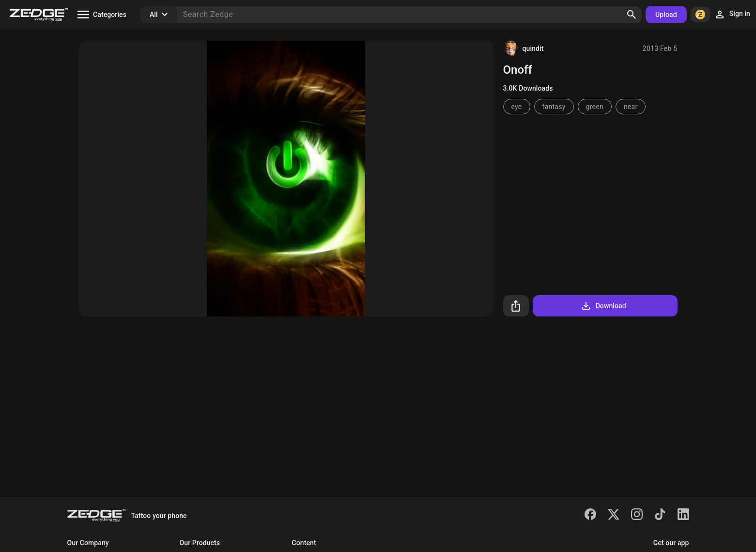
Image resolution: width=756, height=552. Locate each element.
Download (603, 306)
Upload (666, 15)
